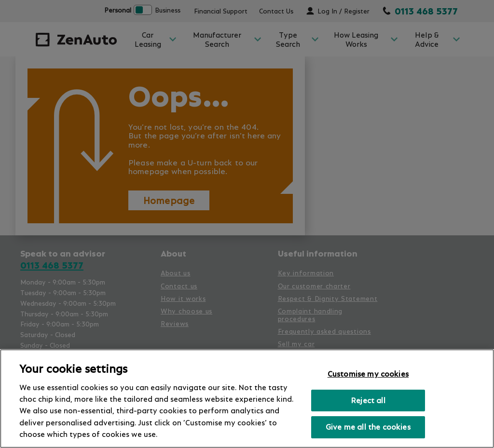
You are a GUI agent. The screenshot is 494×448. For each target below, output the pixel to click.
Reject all (368, 400)
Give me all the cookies (368, 427)
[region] (247, 399)
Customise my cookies (368, 374)
